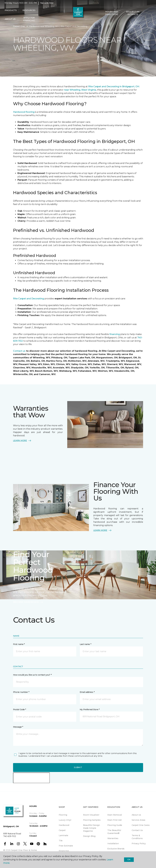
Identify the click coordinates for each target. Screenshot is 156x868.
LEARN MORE (22, 441)
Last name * (86, 644)
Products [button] (11, 12)
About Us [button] (10, 21)
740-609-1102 (47, 5)
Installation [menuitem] (113, 844)
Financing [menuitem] (64, 851)
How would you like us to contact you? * (32, 675)
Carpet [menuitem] (62, 830)
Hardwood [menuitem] (64, 825)
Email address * (87, 692)
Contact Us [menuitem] (137, 830)
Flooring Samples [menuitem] (92, 820)
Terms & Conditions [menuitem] (137, 837)
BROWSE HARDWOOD (28, 602)
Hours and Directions (112, 15)
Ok (129, 860)
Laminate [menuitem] (63, 835)
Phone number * (21, 692)
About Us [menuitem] (136, 815)
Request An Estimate (133, 15)
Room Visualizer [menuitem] (91, 815)
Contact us (19, 351)
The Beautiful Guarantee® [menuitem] (114, 832)
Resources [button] (29, 12)
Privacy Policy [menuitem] (139, 844)
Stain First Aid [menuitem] (114, 820)
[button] (103, 22)
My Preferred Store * (90, 709)
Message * (18, 727)
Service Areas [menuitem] (138, 820)
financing (115, 334)
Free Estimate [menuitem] (66, 846)
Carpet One (19, 26)
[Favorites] (107, 22)
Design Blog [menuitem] (89, 836)
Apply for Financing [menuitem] (29, 21)
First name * (19, 644)
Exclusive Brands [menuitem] (116, 849)
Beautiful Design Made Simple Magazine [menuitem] (91, 828)
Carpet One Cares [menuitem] (141, 825)
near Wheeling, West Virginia (80, 90)
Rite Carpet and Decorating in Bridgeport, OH (114, 86)
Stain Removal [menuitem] (115, 815)
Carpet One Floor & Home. (24, 850)
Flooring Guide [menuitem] (115, 825)
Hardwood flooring (24, 112)
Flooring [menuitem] (63, 815)
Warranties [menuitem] (113, 838)
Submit (78, 767)
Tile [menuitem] (61, 841)
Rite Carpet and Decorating (28, 299)
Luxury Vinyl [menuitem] (65, 820)
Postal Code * (20, 709)
